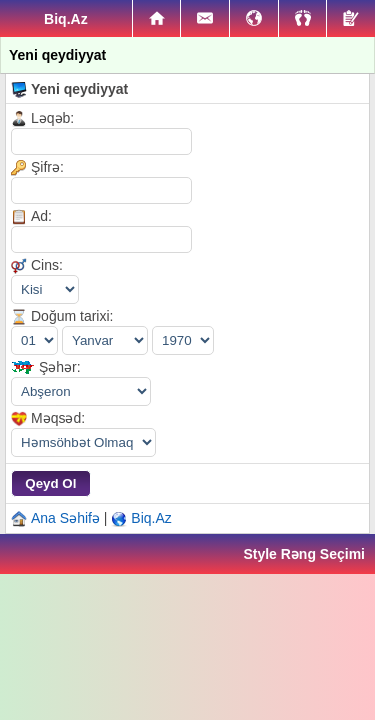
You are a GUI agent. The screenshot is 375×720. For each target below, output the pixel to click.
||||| (83, 442)
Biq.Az (151, 518)
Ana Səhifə (65, 518)
